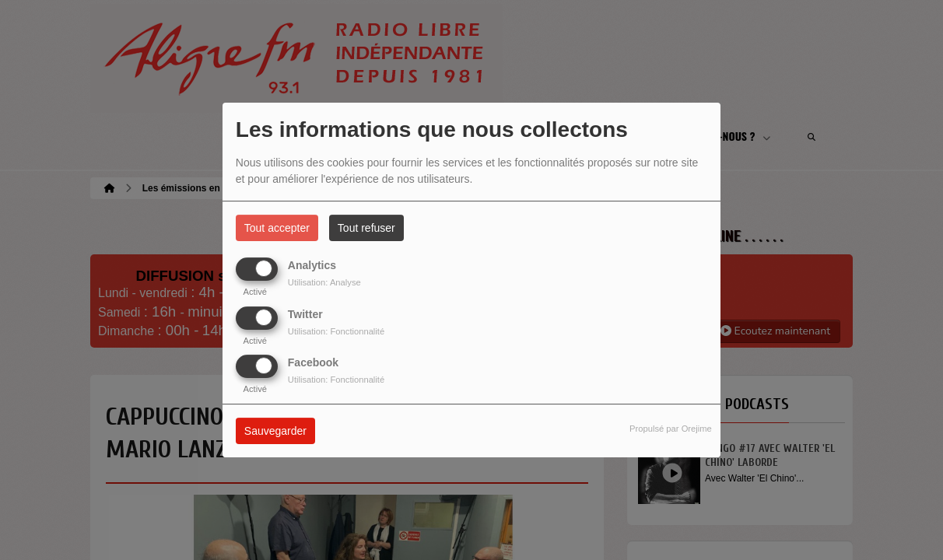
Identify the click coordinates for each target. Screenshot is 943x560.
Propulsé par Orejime (671, 429)
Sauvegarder (275, 431)
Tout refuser (366, 228)
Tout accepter (277, 228)
